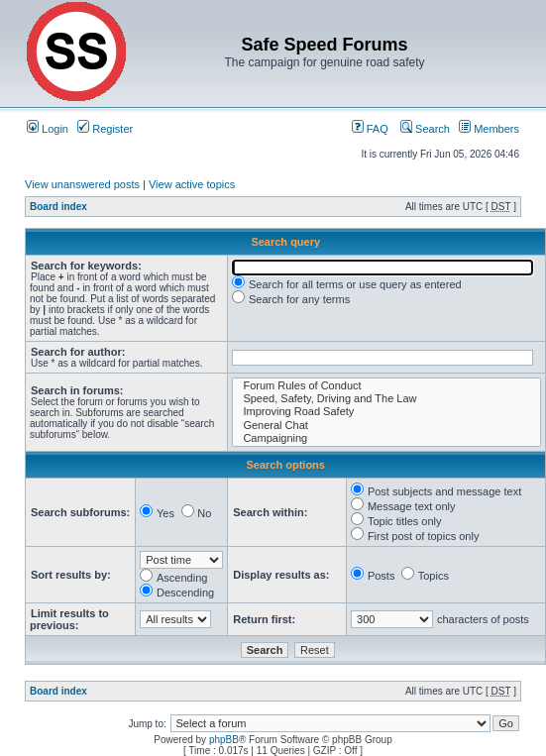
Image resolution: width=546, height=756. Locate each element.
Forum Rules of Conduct (386, 386)
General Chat (386, 426)
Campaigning (386, 438)
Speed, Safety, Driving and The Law (386, 399)
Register (105, 129)
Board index (58, 207)
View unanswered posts (82, 184)
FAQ (370, 129)
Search (425, 129)
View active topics (192, 184)
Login (48, 129)
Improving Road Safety (386, 412)
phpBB (224, 740)
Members (489, 129)
